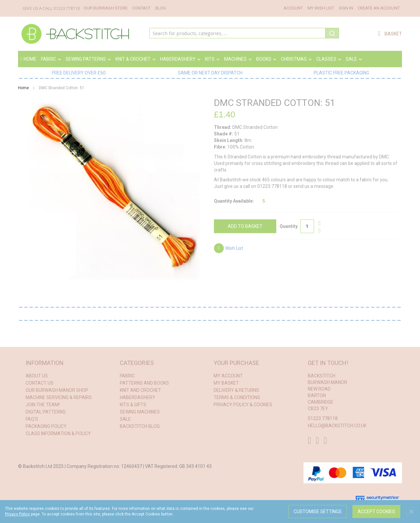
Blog (161, 8)
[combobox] (244, 34)
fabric (127, 376)
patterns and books (144, 383)
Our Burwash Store (106, 8)
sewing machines (140, 412)
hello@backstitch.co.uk (337, 426)
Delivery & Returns (236, 390)
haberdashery (137, 397)
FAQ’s (32, 419)
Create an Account (379, 8)
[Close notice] (411, 512)
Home (28, 59)
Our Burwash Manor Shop (57, 390)
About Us (37, 376)
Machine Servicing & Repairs (59, 397)
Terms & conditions (237, 397)
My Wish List (321, 8)
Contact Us (40, 383)
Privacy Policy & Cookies (243, 405)
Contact (141, 8)
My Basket (226, 383)
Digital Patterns (46, 412)
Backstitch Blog (140, 426)
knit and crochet (140, 390)
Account (293, 8)
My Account (228, 376)
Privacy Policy (17, 514)
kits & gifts (133, 405)
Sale (125, 419)
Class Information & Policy (58, 433)
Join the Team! (43, 405)
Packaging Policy (46, 426)
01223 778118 (67, 8)
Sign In (346, 8)
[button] (229, 249)
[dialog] (210, 512)
